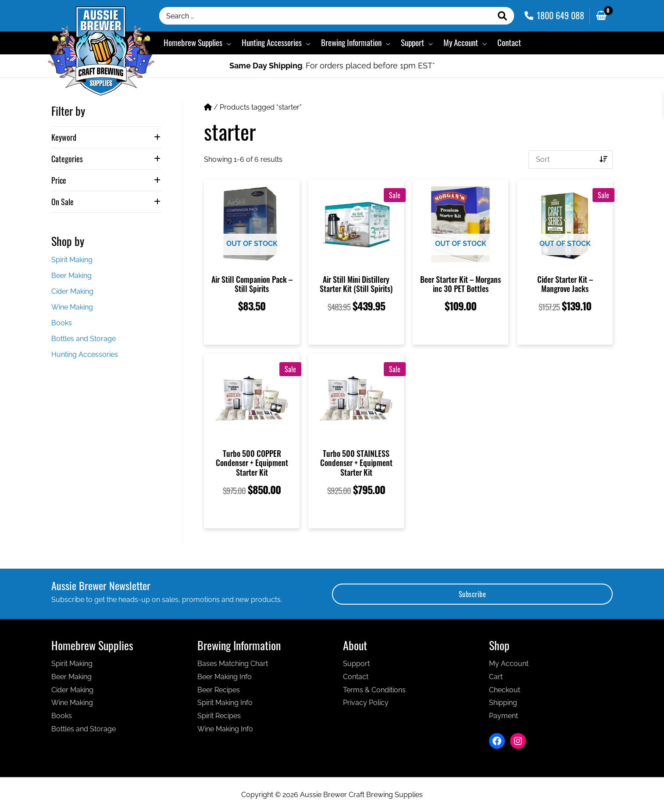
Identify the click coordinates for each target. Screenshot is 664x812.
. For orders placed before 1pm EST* (332, 66)
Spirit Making (72, 260)
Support (356, 664)
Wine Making (72, 307)
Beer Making (71, 276)
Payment (503, 716)
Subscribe (473, 594)
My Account (509, 664)
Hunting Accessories (85, 354)
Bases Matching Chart (233, 664)
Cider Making (72, 291)
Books (62, 323)
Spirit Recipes (219, 716)
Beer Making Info (225, 677)
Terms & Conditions (374, 690)
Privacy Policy (366, 703)
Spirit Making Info (225, 703)
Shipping (503, 703)
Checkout (505, 690)
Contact (356, 677)
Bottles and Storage (84, 339)
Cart (496, 677)
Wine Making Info (225, 729)
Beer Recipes (219, 690)
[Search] (503, 16)
